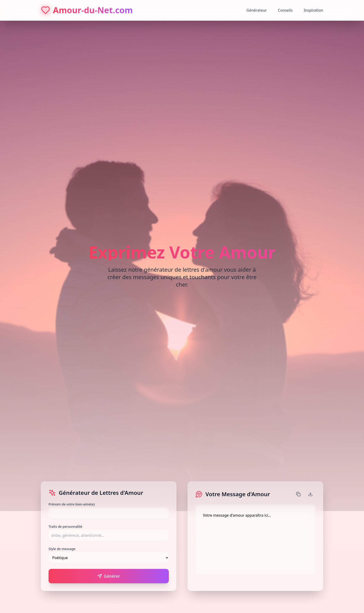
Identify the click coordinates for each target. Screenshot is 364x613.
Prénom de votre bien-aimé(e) (72, 504)
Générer (109, 576)
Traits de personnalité (65, 527)
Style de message (62, 549)
